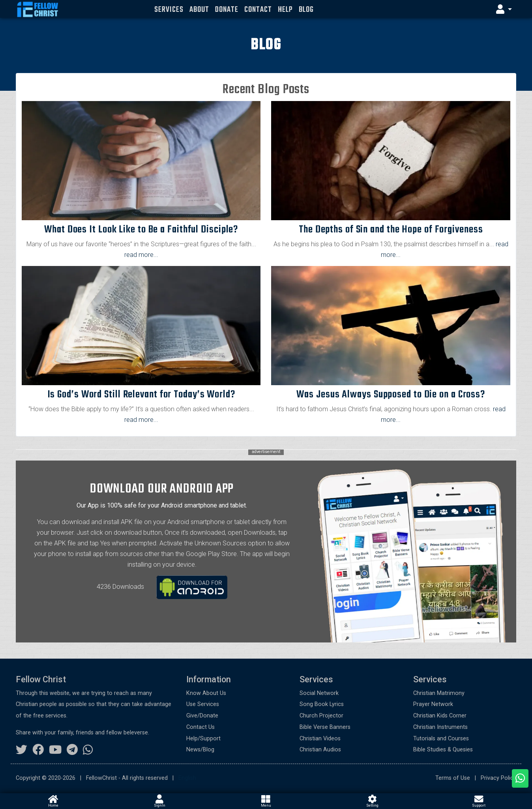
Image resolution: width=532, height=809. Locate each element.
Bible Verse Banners (325, 727)
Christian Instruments (440, 727)
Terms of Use (453, 778)
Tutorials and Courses (441, 739)
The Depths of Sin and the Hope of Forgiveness (391, 230)
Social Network (319, 693)
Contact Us (200, 727)
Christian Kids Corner (440, 716)
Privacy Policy (498, 778)
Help (285, 10)
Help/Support (203, 739)
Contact (258, 10)
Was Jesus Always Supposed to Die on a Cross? (391, 395)
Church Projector (321, 716)
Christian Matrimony (439, 693)
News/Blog (200, 750)
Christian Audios (320, 750)
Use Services (203, 704)
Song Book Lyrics (322, 704)
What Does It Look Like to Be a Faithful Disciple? (141, 230)
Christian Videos (320, 739)
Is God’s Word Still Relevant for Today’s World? (141, 395)
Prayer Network (433, 704)
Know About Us (206, 693)
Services (169, 10)
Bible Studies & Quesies (443, 750)
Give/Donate (202, 716)
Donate (227, 10)
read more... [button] (141, 255)
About (199, 10)
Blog (306, 10)
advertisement (266, 452)
